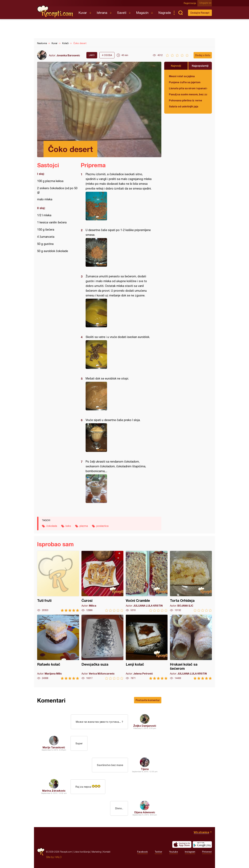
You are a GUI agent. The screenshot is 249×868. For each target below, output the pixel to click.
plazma (84, 526)
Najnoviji (176, 66)
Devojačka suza (102, 647)
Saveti (122, 13)
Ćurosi (102, 581)
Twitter (158, 852)
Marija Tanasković (54, 747)
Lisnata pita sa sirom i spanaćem (188, 88)
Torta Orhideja (191, 581)
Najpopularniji (200, 66)
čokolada (52, 526)
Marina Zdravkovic (54, 791)
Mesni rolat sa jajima (182, 76)
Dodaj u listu (203, 55)
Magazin (142, 13)
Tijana (145, 769)
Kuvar (83, 13)
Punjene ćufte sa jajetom (185, 82)
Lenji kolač (147, 647)
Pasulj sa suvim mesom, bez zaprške (188, 94)
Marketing (96, 852)
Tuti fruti (58, 581)
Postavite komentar (148, 700)
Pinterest (207, 852)
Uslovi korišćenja (82, 852)
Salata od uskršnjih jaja (184, 106)
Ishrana (102, 13)
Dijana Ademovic (145, 812)
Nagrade (165, 13)
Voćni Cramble (147, 581)
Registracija (190, 3)
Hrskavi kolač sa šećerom (191, 647)
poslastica (102, 526)
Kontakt (107, 852)
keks (68, 526)
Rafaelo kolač (58, 647)
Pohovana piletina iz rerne (185, 100)
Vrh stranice (201, 832)
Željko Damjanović (145, 726)
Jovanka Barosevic (68, 55)
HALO (58, 857)
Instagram (190, 852)
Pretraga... (180, 13)
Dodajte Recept (200, 13)
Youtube (173, 852)
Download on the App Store (182, 844)
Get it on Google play (202, 844)
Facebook (142, 852)
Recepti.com (55, 11)
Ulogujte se (206, 3)
